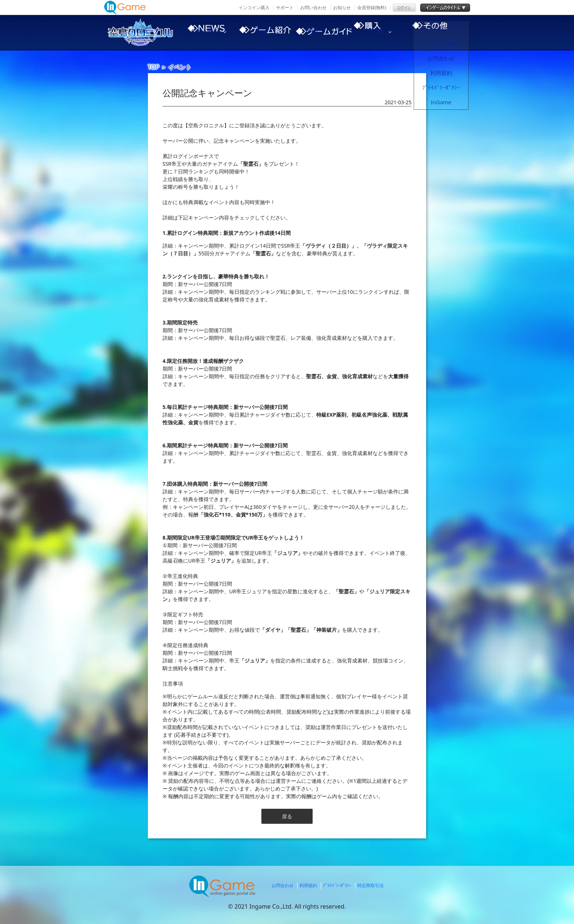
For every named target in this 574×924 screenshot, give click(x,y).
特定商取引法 (370, 885)
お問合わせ (283, 885)
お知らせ (342, 7)
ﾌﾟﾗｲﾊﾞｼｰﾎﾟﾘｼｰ (337, 885)
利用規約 (308, 885)
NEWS (199, 32)
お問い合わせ (313, 7)
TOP (154, 67)
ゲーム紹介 (261, 32)
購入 (386, 32)
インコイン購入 (254, 7)
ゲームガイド (324, 32)
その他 (448, 32)
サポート (285, 7)
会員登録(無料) (372, 7)
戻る (287, 816)
